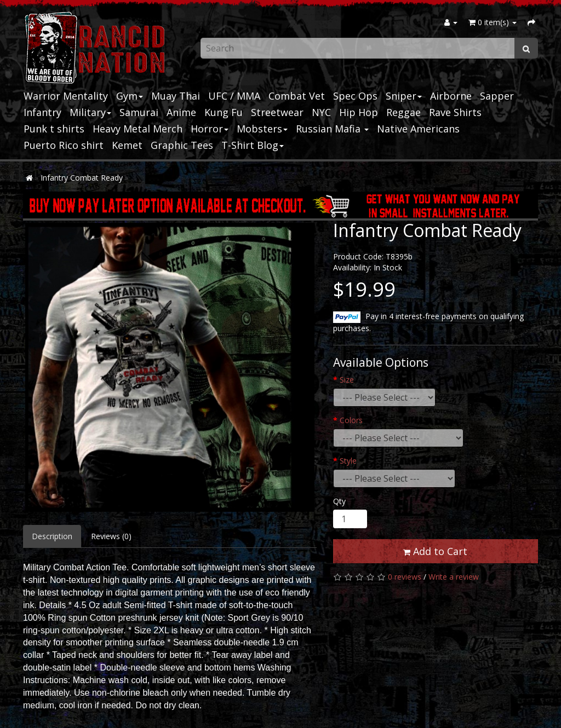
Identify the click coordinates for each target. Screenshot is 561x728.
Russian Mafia (332, 129)
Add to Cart (435, 551)
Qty (339, 501)
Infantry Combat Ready (82, 178)
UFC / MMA (234, 96)
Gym (130, 96)
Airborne (451, 96)
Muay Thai (176, 96)
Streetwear (277, 112)
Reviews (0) (111, 536)
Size (347, 380)
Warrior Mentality (66, 96)
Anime (181, 112)
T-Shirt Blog (253, 145)
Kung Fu (224, 112)
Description (52, 536)
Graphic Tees (182, 145)
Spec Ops (355, 96)
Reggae (403, 112)
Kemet (127, 145)
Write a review (454, 577)
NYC (321, 112)
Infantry (42, 112)
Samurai (139, 112)
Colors (351, 420)
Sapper (497, 96)
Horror (210, 129)
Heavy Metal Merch (138, 129)
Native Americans (418, 129)
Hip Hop (359, 112)
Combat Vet (297, 96)
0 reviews (405, 577)
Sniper (404, 96)
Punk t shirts (54, 129)
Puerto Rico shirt (64, 145)
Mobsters (262, 129)
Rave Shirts (455, 112)
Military (90, 112)
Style (348, 461)
